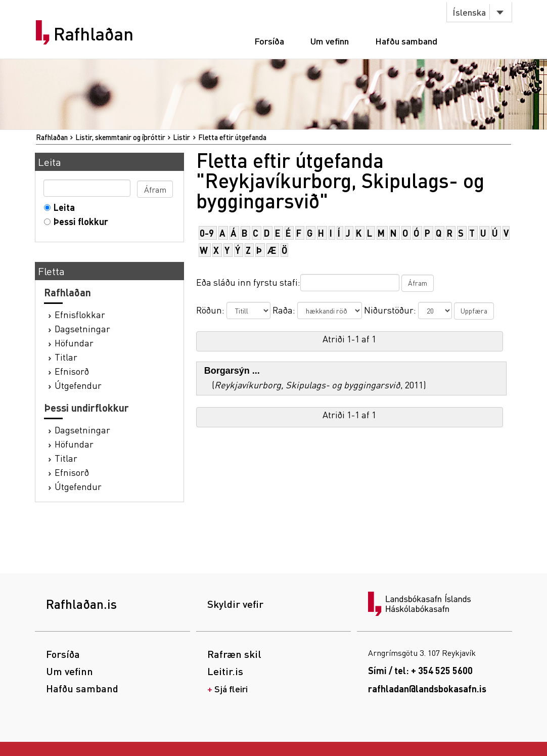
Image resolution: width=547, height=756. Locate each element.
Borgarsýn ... (232, 371)
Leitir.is (225, 671)
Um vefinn (330, 41)
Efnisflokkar (80, 314)
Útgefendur (78, 385)
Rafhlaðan (94, 34)
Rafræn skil (234, 654)
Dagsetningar (82, 328)
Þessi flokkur (79, 221)
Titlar (66, 357)
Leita (62, 207)
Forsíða (269, 41)
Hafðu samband (406, 41)
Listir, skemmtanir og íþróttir (120, 137)
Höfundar (74, 343)
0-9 (207, 233)
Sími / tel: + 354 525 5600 (420, 670)
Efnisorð (72, 371)
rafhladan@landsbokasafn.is (427, 688)
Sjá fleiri (231, 688)
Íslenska (469, 12)
